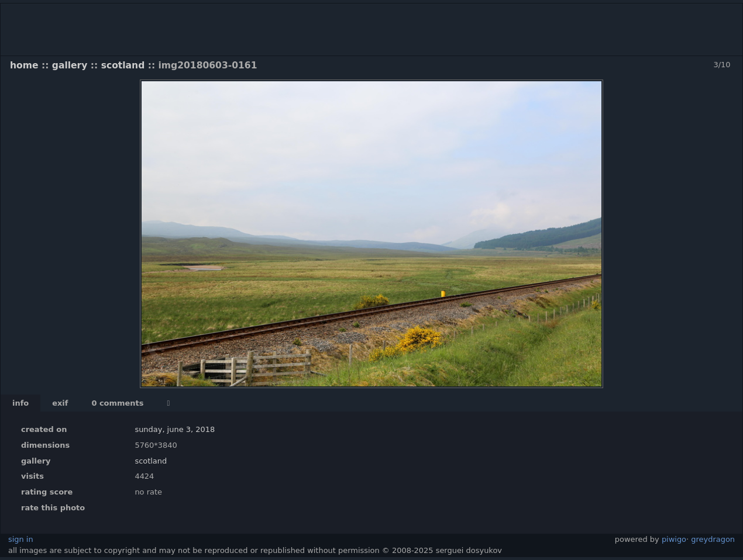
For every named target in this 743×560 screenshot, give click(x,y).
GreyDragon (713, 540)
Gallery (70, 65)
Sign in (21, 539)
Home (24, 65)
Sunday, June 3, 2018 (175, 429)
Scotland (123, 65)
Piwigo (674, 540)
